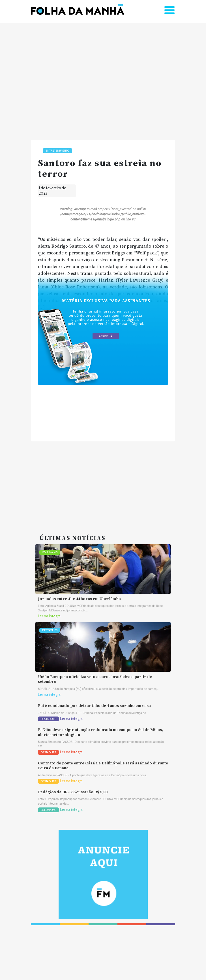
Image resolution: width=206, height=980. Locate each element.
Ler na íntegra (49, 616)
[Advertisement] (103, 79)
